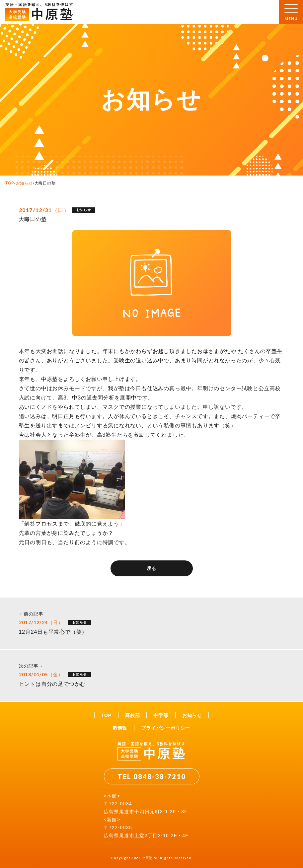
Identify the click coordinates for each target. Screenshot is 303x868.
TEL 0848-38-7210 (152, 776)
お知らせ (24, 183)
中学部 (161, 715)
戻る (152, 568)
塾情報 (120, 728)
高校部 (132, 715)
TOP (10, 183)
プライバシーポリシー (166, 728)
